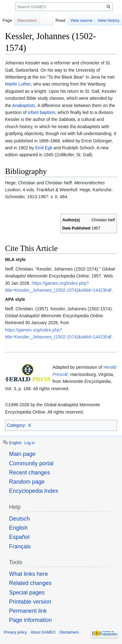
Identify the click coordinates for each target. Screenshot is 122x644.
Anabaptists (24, 105)
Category (16, 425)
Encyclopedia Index (34, 491)
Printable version (30, 602)
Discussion (27, 20)
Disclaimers (69, 632)
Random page (27, 482)
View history (108, 20)
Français (20, 546)
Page (7, 20)
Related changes (30, 583)
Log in (29, 443)
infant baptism (41, 112)
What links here (29, 574)
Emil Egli (44, 148)
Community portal (31, 463)
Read (61, 20)
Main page (22, 454)
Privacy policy (15, 632)
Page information (30, 620)
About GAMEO (43, 632)
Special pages (27, 593)
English (15, 443)
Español (19, 537)
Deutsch (19, 519)
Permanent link (28, 611)
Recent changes (30, 473)
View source (82, 20)
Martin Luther (18, 84)
